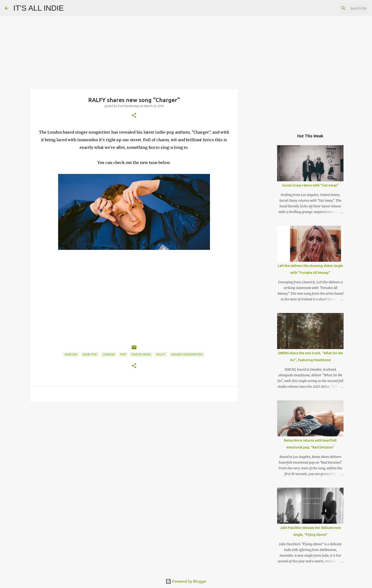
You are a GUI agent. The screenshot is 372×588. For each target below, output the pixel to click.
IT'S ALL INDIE (39, 8)
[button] (134, 116)
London (109, 355)
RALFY (161, 355)
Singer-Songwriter (187, 355)
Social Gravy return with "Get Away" (310, 185)
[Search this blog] (343, 8)
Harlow (71, 355)
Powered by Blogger (186, 581)
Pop (123, 355)
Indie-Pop (90, 355)
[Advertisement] (134, 442)
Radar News (141, 355)
